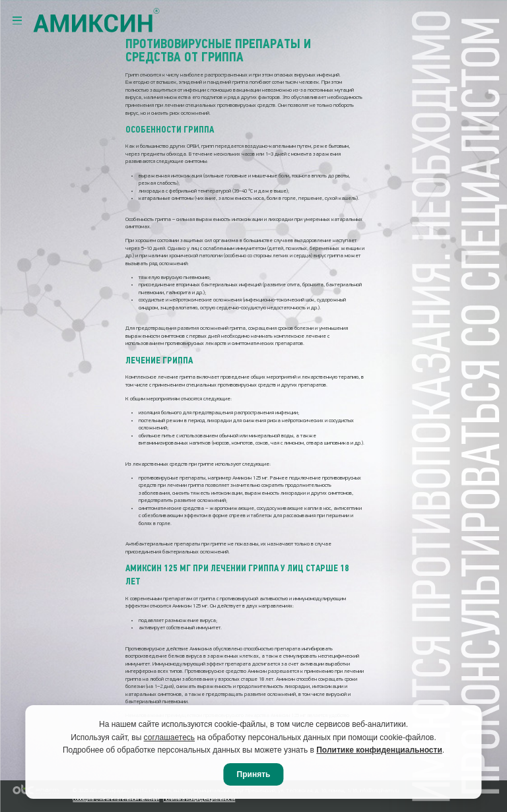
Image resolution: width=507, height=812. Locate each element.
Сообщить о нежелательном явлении (116, 799)
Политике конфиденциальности (379, 750)
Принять (254, 774)
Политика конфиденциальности (199, 799)
